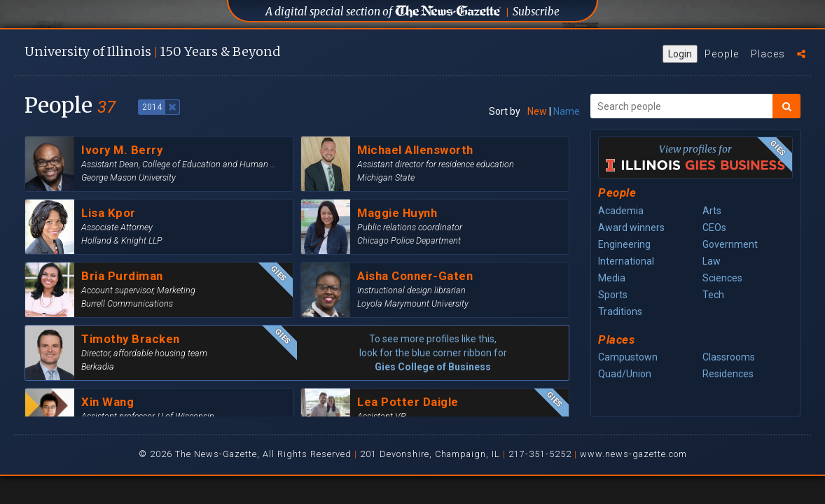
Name (567, 111)
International (626, 261)
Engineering (624, 244)
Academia (621, 211)
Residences (728, 374)
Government (730, 244)
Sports (613, 295)
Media (612, 278)
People (722, 54)
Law (712, 261)
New (537, 111)
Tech (713, 295)
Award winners (631, 227)
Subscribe (536, 12)
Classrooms (729, 357)
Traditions (620, 311)
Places (768, 54)
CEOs (714, 227)
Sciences (722, 278)
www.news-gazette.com (633, 454)
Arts (712, 211)
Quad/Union (625, 374)
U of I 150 (152, 51)
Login (680, 54)
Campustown (628, 357)
